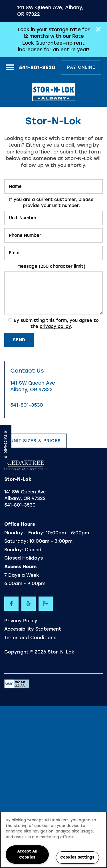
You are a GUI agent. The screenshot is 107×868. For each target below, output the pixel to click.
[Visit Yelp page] (29, 604)
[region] (53, 840)
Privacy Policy (21, 621)
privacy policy (55, 326)
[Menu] (10, 67)
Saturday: (16, 541)
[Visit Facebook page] (11, 604)
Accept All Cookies (27, 854)
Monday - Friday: (24, 533)
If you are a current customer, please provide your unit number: (51, 203)
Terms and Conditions (30, 638)
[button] (98, 29)
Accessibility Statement (33, 629)
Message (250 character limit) (51, 266)
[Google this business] (46, 604)
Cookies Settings (77, 857)
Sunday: (14, 550)
